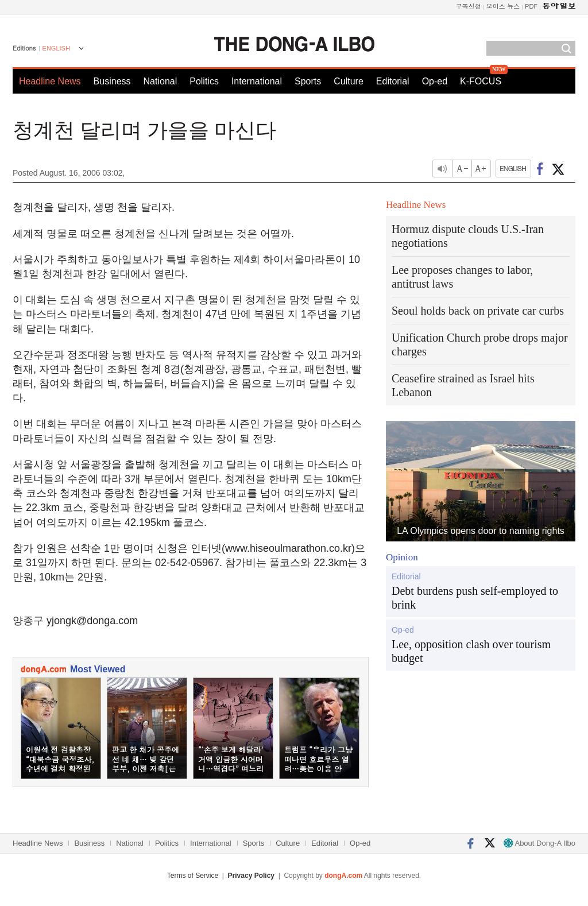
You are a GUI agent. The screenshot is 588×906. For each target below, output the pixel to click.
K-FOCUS (481, 81)
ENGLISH (56, 48)
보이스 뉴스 (503, 6)
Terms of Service (193, 876)
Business (112, 81)
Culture (349, 81)
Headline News (50, 81)
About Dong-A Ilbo (539, 843)
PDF (531, 6)
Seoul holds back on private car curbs (478, 311)
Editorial (393, 81)
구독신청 (469, 6)
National (160, 81)
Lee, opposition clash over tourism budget (471, 651)
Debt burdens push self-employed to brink (475, 598)
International (257, 81)
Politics (204, 81)
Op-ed (435, 81)
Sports (308, 81)
